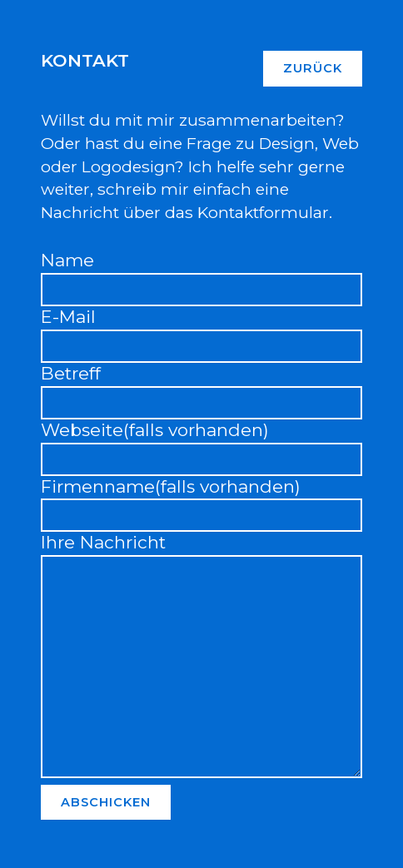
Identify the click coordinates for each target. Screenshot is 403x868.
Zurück (313, 68)
